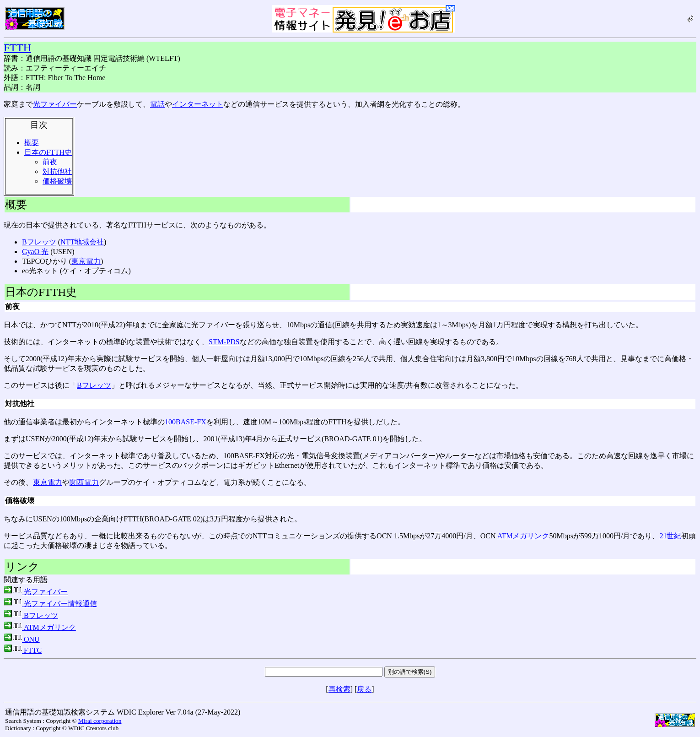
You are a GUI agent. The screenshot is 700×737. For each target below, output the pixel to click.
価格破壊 (57, 181)
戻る (364, 689)
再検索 (339, 689)
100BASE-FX (186, 422)
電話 (157, 104)
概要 (32, 143)
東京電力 (86, 261)
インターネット (198, 104)
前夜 (50, 162)
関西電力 (84, 482)
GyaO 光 (35, 252)
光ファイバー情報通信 (50, 604)
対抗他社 (57, 171)
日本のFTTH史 (48, 152)
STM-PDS (224, 342)
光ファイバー (55, 104)
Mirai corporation (100, 721)
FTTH (17, 48)
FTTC (23, 650)
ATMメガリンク (523, 536)
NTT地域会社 (82, 242)
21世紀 (670, 536)
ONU (22, 639)
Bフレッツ (39, 242)
